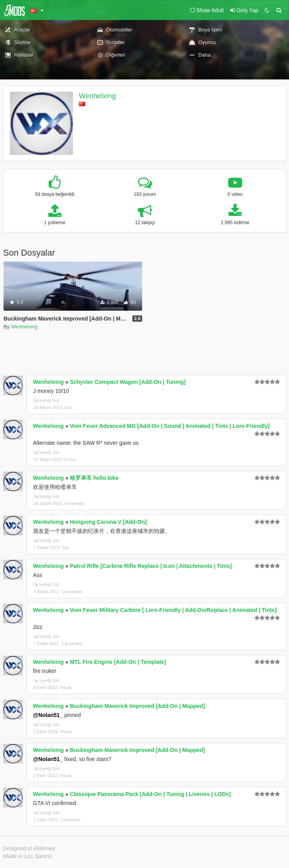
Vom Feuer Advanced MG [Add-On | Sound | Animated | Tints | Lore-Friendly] (170, 426)
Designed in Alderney (29, 848)
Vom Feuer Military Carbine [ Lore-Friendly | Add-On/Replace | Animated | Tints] (173, 610)
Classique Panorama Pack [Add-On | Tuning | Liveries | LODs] (150, 794)
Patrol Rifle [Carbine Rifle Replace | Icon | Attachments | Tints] (151, 566)
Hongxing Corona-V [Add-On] (108, 522)
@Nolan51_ (48, 715)
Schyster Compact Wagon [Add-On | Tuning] (128, 382)
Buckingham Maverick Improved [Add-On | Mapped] (137, 706)
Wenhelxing (97, 96)
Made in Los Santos (27, 856)
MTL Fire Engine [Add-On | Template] (118, 662)
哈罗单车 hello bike (94, 478)
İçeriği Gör (47, 400)
